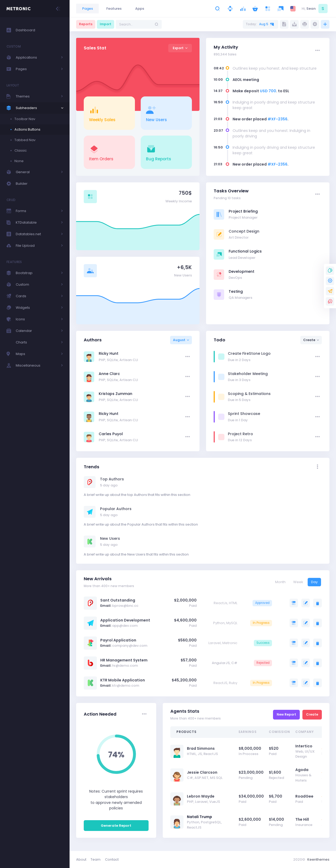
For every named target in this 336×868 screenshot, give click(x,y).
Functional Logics (245, 251)
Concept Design (244, 231)
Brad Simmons (201, 748)
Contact (112, 859)
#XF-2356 (277, 119)
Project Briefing (243, 211)
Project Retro (240, 434)
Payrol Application (118, 640)
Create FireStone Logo (249, 353)
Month (280, 582)
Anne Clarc (109, 374)
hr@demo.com (125, 666)
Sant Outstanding (118, 600)
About (81, 859)
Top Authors (112, 479)
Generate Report (116, 826)
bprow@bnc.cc (125, 606)
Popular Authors (116, 509)
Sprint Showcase (244, 414)
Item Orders (101, 159)
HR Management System (124, 660)
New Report (286, 714)
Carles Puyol (111, 434)
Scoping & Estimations (249, 394)
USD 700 (268, 91)
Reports (86, 24)
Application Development (125, 620)
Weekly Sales (102, 120)
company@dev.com (130, 646)
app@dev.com (125, 626)
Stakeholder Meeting (248, 374)
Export (178, 48)
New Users (156, 120)
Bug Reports (159, 159)
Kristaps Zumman (115, 394)
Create (309, 340)
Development (241, 271)
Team (96, 859)
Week (298, 582)
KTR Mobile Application (123, 680)
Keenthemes (318, 859)
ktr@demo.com (126, 685)
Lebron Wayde (201, 796)
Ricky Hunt (109, 353)
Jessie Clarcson (202, 772)
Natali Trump (199, 817)
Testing (236, 291)
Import (106, 24)
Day (314, 582)
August (179, 340)
